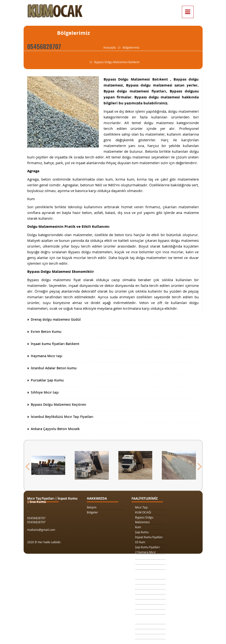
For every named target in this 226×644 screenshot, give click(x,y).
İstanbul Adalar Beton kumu (54, 368)
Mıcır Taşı (141, 507)
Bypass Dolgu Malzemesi (144, 520)
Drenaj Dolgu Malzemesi (144, 574)
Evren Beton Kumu (46, 332)
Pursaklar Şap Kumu (47, 380)
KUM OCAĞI (143, 512)
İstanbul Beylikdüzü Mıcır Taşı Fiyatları (62, 417)
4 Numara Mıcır (145, 597)
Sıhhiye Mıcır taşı (45, 392)
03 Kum (140, 542)
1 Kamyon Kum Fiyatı (149, 562)
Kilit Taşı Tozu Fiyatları (150, 582)
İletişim (92, 507)
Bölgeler (92, 512)
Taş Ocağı (142, 602)
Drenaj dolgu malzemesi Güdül (56, 319)
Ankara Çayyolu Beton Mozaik (55, 429)
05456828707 (44, 46)
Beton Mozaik (144, 637)
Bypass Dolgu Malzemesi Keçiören (58, 404)
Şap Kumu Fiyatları (147, 547)
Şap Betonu (143, 632)
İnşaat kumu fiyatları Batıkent (55, 344)
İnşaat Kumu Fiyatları (149, 537)
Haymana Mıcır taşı (47, 356)
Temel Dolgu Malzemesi (143, 619)
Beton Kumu (143, 612)
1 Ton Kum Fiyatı (146, 567)
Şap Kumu (142, 532)
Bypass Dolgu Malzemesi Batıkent (114, 62)
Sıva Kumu (142, 627)
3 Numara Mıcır (145, 557)
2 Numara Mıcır (145, 552)
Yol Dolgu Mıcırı (145, 587)
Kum (138, 527)
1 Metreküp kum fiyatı (150, 592)
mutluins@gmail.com (41, 530)
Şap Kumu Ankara (147, 607)
